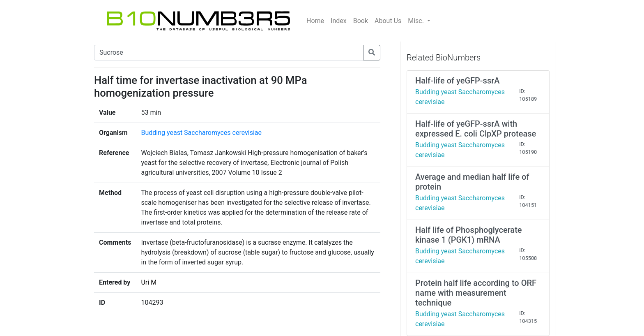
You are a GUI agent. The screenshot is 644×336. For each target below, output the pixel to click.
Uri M (149, 282)
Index (339, 21)
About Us (388, 21)
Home (315, 21)
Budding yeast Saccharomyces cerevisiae (201, 133)
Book (361, 21)
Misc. (417, 21)
